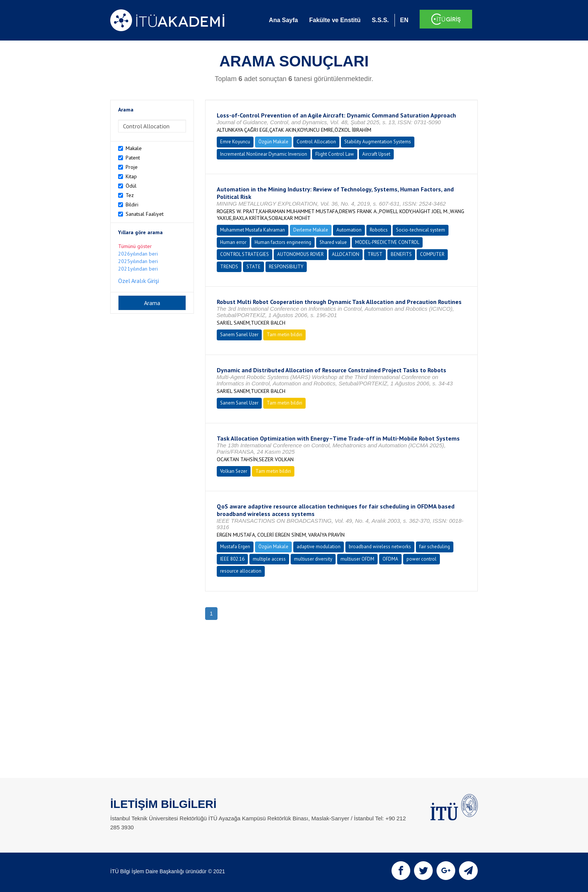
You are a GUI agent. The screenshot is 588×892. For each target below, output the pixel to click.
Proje (132, 167)
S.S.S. (380, 20)
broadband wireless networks (380, 547)
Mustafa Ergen (235, 547)
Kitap (131, 176)
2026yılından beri (138, 254)
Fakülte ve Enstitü (335, 20)
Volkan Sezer (234, 471)
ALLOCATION (346, 254)
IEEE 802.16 (232, 559)
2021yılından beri (138, 269)
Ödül (131, 186)
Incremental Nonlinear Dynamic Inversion (264, 154)
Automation (349, 230)
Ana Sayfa (283, 20)
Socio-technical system (421, 230)
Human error (233, 242)
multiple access (269, 559)
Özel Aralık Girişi (139, 281)
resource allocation (241, 571)
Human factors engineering (283, 242)
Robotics (379, 230)
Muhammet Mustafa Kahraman (253, 230)
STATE (253, 267)
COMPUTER (432, 254)
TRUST (375, 254)
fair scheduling (435, 547)
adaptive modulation (319, 547)
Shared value (333, 242)
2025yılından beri (138, 261)
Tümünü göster (135, 246)
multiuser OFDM (357, 559)
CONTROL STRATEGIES (244, 254)
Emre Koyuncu (235, 142)
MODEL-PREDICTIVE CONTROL (387, 242)
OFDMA (390, 559)
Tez (130, 195)
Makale (134, 148)
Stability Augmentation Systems (378, 142)
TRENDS (229, 267)
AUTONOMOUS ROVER (300, 254)
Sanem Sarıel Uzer (239, 335)
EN (404, 20)
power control (421, 559)
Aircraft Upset (376, 154)
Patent (133, 158)
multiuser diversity (313, 559)
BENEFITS (401, 254)
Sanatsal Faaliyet (145, 214)
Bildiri (132, 205)
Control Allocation (316, 142)
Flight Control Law (335, 154)
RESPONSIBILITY (286, 267)
